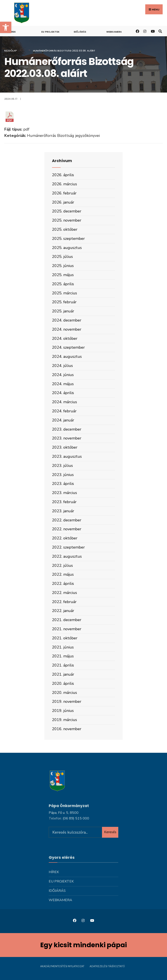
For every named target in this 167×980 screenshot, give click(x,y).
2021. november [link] (67, 629)
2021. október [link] (65, 638)
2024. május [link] (63, 384)
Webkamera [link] (114, 32)
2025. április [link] (63, 284)
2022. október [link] (65, 538)
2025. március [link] (64, 293)
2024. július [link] (62, 366)
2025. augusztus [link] (67, 248)
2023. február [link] (64, 502)
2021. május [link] (63, 656)
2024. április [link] (63, 393)
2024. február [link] (64, 411)
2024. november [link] (67, 329)
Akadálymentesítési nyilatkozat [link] (62, 966)
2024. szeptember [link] (68, 347)
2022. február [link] (64, 602)
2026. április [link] (63, 175)
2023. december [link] (67, 429)
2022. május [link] (63, 574)
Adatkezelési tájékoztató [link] (107, 966)
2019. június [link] (63, 711)
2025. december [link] (67, 211)
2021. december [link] (67, 620)
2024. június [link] (63, 375)
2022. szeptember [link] (68, 547)
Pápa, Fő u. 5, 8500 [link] (64, 813)
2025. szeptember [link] (68, 239)
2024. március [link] (64, 402)
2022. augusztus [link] (67, 556)
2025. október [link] (65, 229)
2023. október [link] (65, 447)
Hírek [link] (12, 32)
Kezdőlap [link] (11, 51)
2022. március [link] (64, 593)
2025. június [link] (63, 266)
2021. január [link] (63, 674)
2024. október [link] (65, 338)
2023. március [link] (64, 493)
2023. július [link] (62, 466)
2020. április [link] (63, 683)
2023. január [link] (63, 511)
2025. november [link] (67, 220)
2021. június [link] (63, 647)
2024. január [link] (63, 420)
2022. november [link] (67, 529)
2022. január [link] (63, 611)
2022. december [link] (67, 520)
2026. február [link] (64, 193)
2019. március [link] (64, 720)
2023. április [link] (63, 484)
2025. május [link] (63, 275)
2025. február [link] (64, 302)
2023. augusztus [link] (67, 456)
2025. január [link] (63, 311)
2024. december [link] (67, 320)
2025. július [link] (62, 257)
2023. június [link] (63, 475)
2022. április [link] (63, 584)
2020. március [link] (64, 693)
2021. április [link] (63, 665)
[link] (6, 27)
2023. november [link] (67, 438)
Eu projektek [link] (50, 32)
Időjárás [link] (80, 32)
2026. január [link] (63, 202)
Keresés (110, 832)
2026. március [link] (64, 184)
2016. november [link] (67, 729)
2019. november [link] (67, 701)
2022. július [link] (62, 565)
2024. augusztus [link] (67, 357)
